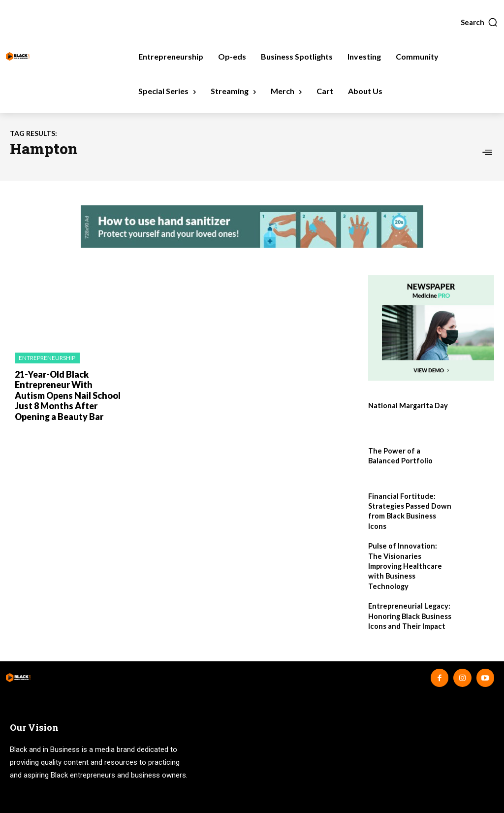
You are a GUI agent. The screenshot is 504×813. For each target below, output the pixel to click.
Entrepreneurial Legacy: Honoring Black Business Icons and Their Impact (408, 602)
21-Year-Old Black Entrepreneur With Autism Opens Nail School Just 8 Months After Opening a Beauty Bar (68, 394)
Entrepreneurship (47, 358)
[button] (479, 22)
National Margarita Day (407, 406)
